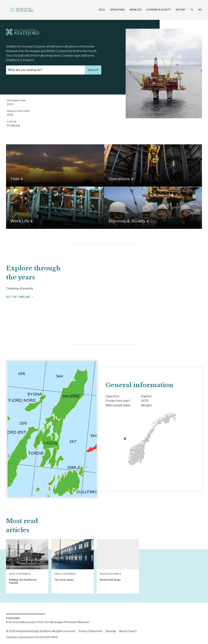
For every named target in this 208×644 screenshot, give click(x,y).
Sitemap (111, 631)
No (200, 10)
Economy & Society (159, 10)
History (181, 10)
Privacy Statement (90, 631)
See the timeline (20, 297)
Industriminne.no (19, 10)
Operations (117, 10)
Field (102, 10)
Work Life (136, 10)
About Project (128, 631)
